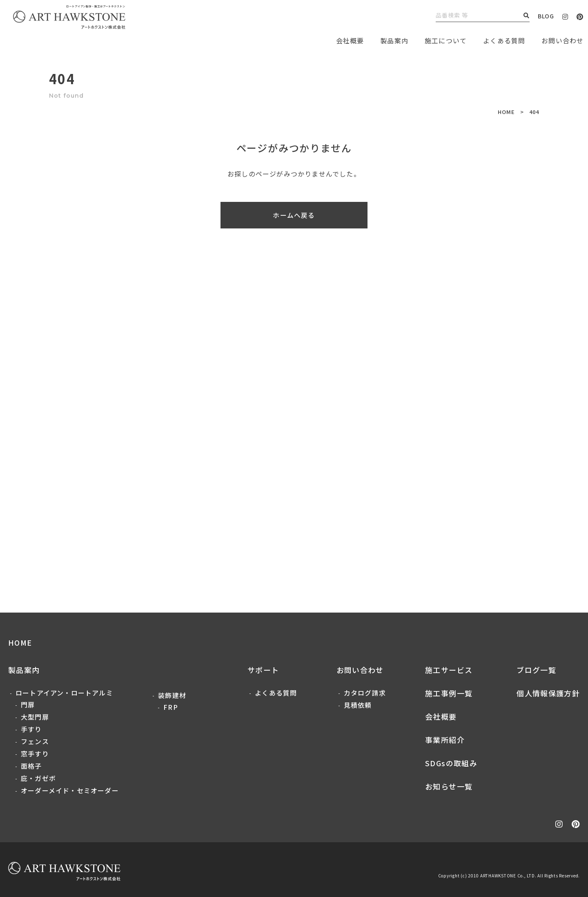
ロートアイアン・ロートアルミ (64, 693)
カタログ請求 (365, 693)
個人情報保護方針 (548, 693)
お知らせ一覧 (449, 786)
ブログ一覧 (536, 670)
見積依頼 (358, 705)
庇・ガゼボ (38, 778)
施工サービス (449, 670)
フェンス (35, 741)
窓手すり (35, 754)
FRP (171, 707)
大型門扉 (35, 717)
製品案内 (394, 40)
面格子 (31, 766)
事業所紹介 (445, 740)
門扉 (28, 705)
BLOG (546, 16)
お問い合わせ (360, 670)
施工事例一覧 (449, 693)
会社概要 (441, 716)
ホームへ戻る (294, 215)
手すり (31, 729)
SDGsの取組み (451, 763)
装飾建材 (172, 695)
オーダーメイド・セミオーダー (70, 790)
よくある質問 (504, 40)
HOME (506, 112)
